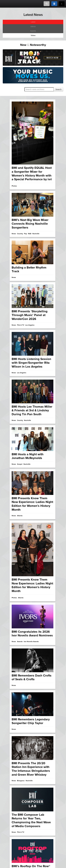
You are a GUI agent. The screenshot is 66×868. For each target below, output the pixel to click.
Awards (33, 31)
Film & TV (20, 806)
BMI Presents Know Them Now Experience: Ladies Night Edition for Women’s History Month (32, 560)
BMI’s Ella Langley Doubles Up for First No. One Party (30, 712)
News (14, 267)
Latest (33, 22)
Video (14, 806)
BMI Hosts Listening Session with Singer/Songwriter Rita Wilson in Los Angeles (31, 348)
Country (21, 721)
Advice (33, 27)
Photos (14, 186)
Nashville (27, 445)
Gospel (20, 445)
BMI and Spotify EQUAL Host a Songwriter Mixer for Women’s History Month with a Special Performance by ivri (32, 174)
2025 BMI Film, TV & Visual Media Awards (31, 797)
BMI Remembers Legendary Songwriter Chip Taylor (31, 431)
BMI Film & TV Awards (20, 809)
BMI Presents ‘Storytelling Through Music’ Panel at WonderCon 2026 (30, 306)
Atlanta (21, 573)
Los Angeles (29, 806)
